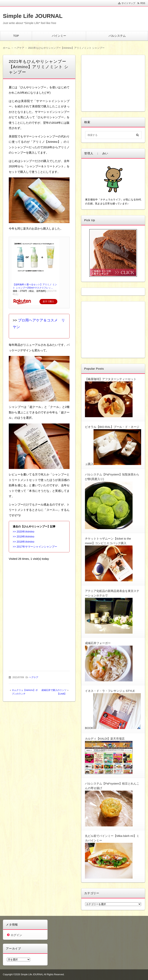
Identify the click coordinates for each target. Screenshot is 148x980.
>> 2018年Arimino (24, 542)
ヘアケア (34, 677)
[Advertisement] (39, 588)
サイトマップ (128, 3)
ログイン (16, 935)
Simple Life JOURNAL (33, 16)
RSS (143, 3)
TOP (16, 36)
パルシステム (117, 36)
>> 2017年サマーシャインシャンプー (35, 547)
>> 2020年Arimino (24, 532)
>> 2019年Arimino (24, 537)
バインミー (59, 36)
